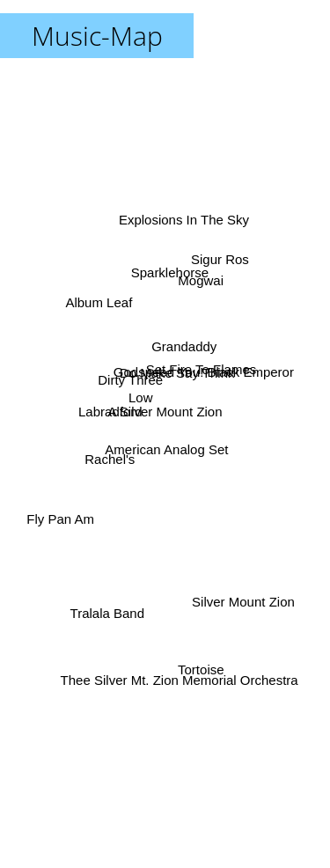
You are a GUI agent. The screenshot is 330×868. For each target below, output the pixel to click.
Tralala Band (105, 602)
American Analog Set (170, 452)
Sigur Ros (229, 259)
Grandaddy (178, 378)
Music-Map (97, 36)
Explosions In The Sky (179, 205)
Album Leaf (101, 302)
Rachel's (107, 470)
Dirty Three (130, 381)
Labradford (107, 415)
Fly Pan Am (59, 500)
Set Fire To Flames (198, 367)
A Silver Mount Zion (165, 412)
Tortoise (203, 683)
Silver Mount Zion (249, 583)
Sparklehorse (172, 272)
